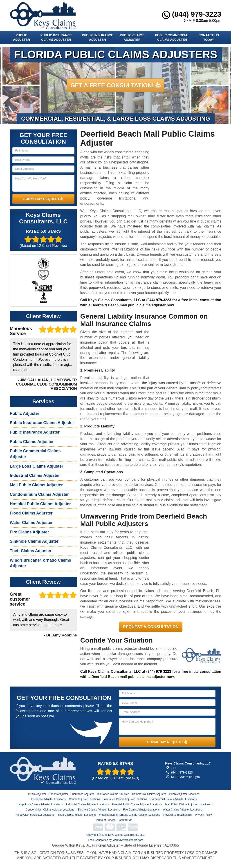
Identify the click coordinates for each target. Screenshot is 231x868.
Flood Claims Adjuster (31, 513)
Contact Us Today (209, 37)
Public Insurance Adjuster (98, 37)
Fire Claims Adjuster (29, 532)
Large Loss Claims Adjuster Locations (40, 804)
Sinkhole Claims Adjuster (34, 541)
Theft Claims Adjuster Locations (77, 815)
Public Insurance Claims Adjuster (56, 37)
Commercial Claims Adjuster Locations (174, 799)
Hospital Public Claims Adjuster (40, 504)
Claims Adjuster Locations (85, 799)
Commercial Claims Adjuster (149, 794)
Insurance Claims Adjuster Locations (125, 799)
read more (21, 370)
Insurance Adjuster (83, 794)
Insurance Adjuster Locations (48, 799)
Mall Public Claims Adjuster (36, 485)
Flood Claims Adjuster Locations (35, 815)
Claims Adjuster (59, 794)
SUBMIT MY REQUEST (43, 199)
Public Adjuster (21, 37)
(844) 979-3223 (192, 14)
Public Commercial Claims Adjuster (172, 37)
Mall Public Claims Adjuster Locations (188, 804)
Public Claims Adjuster (132, 37)
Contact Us (126, 820)
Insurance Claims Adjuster (113, 794)
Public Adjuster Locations (184, 794)
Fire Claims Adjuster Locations (141, 810)
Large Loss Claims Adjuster (37, 466)
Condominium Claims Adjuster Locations (50, 810)
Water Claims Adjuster (31, 523)
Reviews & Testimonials (177, 815)
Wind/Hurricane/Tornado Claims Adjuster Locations (129, 815)
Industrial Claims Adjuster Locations (87, 804)
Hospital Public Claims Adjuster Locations (137, 804)
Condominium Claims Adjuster (39, 494)
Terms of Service (105, 820)
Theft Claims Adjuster (31, 551)
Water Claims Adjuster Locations (182, 810)
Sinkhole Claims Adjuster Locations (99, 810)
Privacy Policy (203, 815)
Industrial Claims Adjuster (35, 475)
